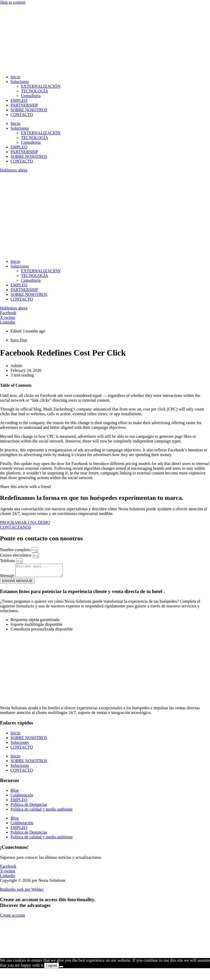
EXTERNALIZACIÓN (41, 86)
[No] (61, 969)
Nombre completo (16, 550)
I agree (52, 968)
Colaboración (22, 797)
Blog (15, 793)
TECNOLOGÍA (35, 91)
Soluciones (20, 82)
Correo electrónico (16, 555)
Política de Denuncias (29, 807)
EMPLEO (19, 100)
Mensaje (8, 578)
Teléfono (8, 561)
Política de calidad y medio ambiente (42, 812)
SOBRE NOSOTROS (29, 110)
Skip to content (13, 2)
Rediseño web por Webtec (22, 892)
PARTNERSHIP (24, 105)
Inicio (15, 77)
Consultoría (31, 96)
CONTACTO (22, 115)
